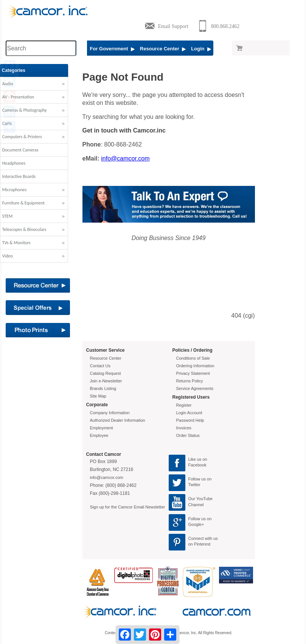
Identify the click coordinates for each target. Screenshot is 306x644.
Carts (13, 123)
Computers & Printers (28, 137)
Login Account (189, 413)
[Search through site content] (41, 48)
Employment (102, 428)
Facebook (197, 465)
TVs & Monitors (22, 243)
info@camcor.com (125, 158)
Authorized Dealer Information (118, 420)
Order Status (188, 435)
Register (184, 405)
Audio (13, 84)
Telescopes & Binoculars (30, 229)
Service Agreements (195, 388)
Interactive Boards (25, 176)
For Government (112, 49)
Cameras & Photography (30, 110)
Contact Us (100, 366)
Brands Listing (103, 388)
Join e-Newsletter (106, 381)
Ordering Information (195, 366)
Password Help (190, 420)
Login (201, 49)
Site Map (98, 396)
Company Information (110, 413)
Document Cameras (26, 150)
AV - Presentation (24, 97)
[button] (40, 86)
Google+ (196, 524)
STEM (13, 216)
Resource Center (163, 49)
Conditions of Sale (193, 358)
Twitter (194, 485)
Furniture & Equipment (29, 203)
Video (13, 256)
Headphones (19, 163)
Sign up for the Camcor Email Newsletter (128, 507)
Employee (99, 435)
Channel (196, 505)
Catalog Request (106, 373)
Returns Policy (190, 381)
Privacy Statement (193, 373)
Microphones (20, 190)
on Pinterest (200, 544)
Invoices (184, 428)
